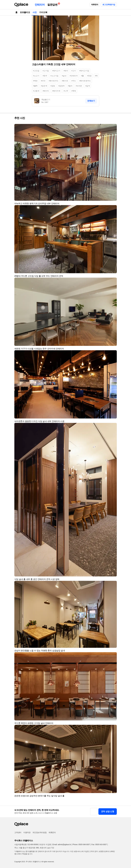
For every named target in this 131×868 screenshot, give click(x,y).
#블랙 (35, 86)
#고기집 (46, 71)
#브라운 (79, 86)
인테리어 (40, 5)
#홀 (82, 76)
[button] (114, 127)
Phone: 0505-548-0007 (81, 844)
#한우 (45, 76)
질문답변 (53, 4)
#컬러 (70, 86)
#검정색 (61, 86)
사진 (35, 12)
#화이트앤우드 (85, 81)
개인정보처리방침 (40, 832)
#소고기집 (54, 76)
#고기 (74, 71)
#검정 (53, 86)
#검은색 (44, 86)
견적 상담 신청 (108, 811)
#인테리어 (74, 76)
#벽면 (35, 81)
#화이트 (65, 81)
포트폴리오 (25, 12)
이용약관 (27, 832)
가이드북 (43, 12)
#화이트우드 (54, 81)
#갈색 (88, 86)
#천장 (89, 76)
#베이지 (46, 91)
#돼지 (66, 71)
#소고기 (36, 76)
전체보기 (91, 101)
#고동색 (36, 91)
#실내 (64, 76)
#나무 (66, 91)
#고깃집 (36, 71)
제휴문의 (95, 5)
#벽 (96, 76)
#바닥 (43, 81)
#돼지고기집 (84, 71)
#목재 (74, 91)
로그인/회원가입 (109, 5)
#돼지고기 (56, 71)
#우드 (74, 81)
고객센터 (18, 832)
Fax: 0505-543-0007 (99, 844)
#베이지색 (56, 91)
